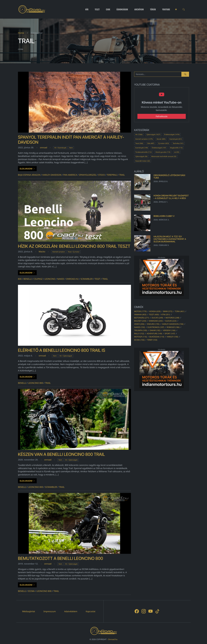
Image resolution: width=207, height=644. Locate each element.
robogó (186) (173, 327)
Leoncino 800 (36, 383)
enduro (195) (153, 324)
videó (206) (139, 324)
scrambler (87, 279)
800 (20, 279)
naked (61, 279)
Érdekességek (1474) (172, 134)
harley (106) (172, 337)
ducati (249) (157, 318)
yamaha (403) (140, 315)
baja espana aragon (29, 175)
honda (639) (155, 311)
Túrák (153, 9)
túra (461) (180, 311)
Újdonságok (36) (141, 156)
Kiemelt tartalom (59, 252)
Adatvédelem (71, 611)
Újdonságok (122, 9)
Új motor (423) (164, 143)
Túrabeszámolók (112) (143, 152)
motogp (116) (140, 337)
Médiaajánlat (29, 611)
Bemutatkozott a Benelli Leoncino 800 (60, 558)
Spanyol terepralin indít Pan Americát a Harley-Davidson (71, 140)
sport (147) (170, 334)
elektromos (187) (156, 327)
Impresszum (50, 611)
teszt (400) (154, 315)
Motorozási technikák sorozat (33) (164, 156)
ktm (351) (166, 315)
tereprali (112, 175)
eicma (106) (139, 340)
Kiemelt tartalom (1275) (144, 139)
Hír (87, 9)
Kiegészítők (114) (176, 148)
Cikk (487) (151, 143)
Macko (42, 252)
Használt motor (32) (143, 161)
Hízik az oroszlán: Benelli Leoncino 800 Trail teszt (74, 246)
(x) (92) (177, 152)
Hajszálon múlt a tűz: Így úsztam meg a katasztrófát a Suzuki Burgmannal (170, 239)
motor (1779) (140, 311)
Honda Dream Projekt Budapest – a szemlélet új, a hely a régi (171, 197)
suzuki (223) (171, 321)
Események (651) (176, 139)
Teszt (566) (139, 143)
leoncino (50, 279)
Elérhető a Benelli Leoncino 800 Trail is (62, 350)
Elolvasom (27, 169)
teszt (97, 279)
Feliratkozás (162, 116)
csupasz (38, 279)
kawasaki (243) (156, 321)
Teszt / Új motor (74, 252)
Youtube (166, 9)
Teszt (97, 9)
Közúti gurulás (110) (163, 152)
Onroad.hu (113, 639)
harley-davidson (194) (173, 324)
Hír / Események (60, 148)
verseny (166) (169, 330)
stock (102, 175)
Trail (122, 175)
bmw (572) (168, 311)
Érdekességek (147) (159, 148)
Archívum (139, 9)
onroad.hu (72, 279)
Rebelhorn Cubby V (164, 216)
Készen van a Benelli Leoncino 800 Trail (61, 454)
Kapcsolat (91, 611)
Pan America (70, 175)
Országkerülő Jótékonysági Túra (169, 176)
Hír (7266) (139, 134)
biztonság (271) (142, 318)
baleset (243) (140, 321)
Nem (71, 148)
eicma (31, 591)
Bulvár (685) (161, 139)
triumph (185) (141, 330)
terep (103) (152, 340)
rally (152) (139, 334)
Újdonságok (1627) (153, 134)
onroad (44, 147)
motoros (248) (172, 318)
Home (21, 33)
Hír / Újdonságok (66, 356)
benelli (28, 279)
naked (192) (140, 327)
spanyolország (88, 175)
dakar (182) (155, 330)
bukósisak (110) (157, 337)
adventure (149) (154, 334)
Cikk (108, 9)
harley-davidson (52, 175)
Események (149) (142, 148)
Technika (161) (178, 143)
